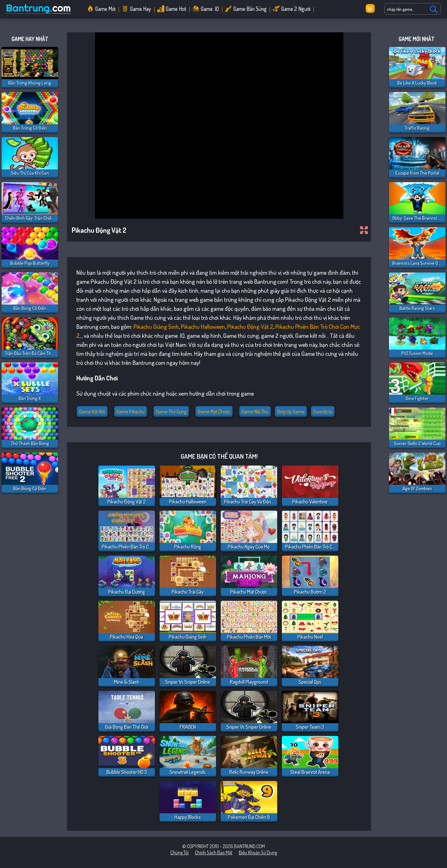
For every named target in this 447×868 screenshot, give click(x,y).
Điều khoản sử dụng (258, 852)
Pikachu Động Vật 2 (250, 326)
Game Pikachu (131, 411)
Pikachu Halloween (203, 326)
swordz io (323, 411)
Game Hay (141, 9)
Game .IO (210, 9)
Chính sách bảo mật (214, 852)
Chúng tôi (180, 852)
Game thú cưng (171, 411)
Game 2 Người (296, 9)
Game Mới (105, 9)
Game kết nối (92, 411)
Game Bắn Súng (250, 9)
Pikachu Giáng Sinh (156, 326)
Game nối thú (255, 411)
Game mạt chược (214, 411)
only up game (291, 411)
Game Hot (176, 9)
